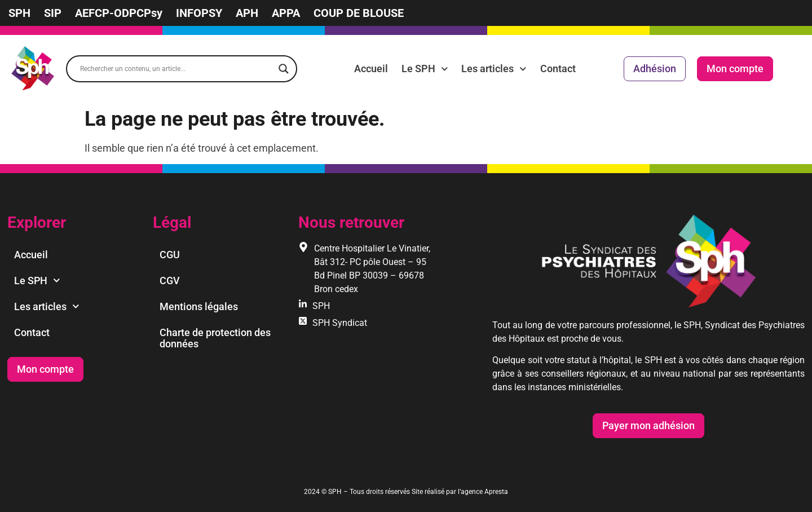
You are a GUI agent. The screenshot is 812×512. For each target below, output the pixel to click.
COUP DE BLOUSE (359, 13)
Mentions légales (199, 306)
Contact (558, 69)
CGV (170, 281)
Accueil (371, 69)
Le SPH (425, 69)
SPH (19, 13)
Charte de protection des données (215, 338)
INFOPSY (199, 13)
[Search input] (176, 69)
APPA (286, 13)
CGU (170, 255)
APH (247, 13)
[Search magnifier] (284, 69)
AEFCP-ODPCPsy (119, 13)
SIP (53, 13)
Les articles (494, 69)
